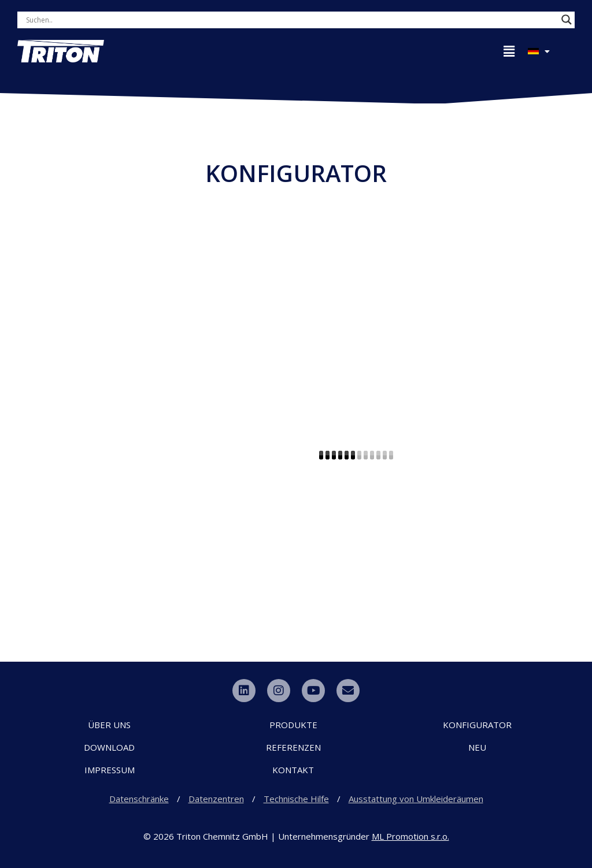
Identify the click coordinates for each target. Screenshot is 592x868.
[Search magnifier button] (567, 20)
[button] (509, 51)
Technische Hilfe (296, 799)
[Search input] (156, 20)
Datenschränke (139, 799)
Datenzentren (216, 799)
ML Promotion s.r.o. (410, 836)
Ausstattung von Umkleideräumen (416, 799)
